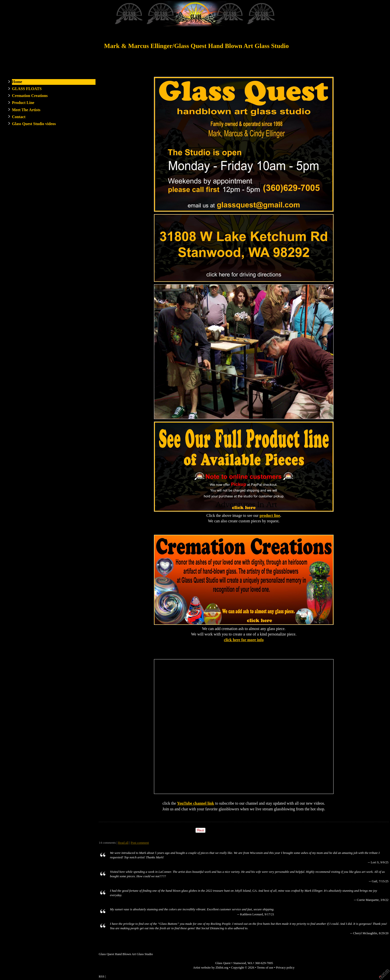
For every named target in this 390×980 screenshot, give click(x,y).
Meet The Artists (26, 110)
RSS (102, 977)
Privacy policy (285, 968)
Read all (123, 843)
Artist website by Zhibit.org (211, 968)
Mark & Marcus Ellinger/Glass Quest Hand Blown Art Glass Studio (196, 46)
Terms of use (265, 968)
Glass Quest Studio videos (34, 124)
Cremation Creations (30, 96)
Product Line (23, 103)
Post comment (140, 843)
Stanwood (240, 963)
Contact (19, 117)
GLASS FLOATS (27, 89)
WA (250, 963)
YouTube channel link (196, 803)
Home (17, 82)
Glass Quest (223, 963)
